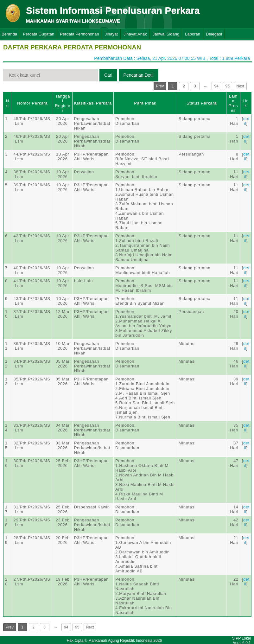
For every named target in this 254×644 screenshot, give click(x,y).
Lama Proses (233, 103)
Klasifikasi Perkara (93, 103)
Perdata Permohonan (79, 34)
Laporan (193, 34)
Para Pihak (145, 103)
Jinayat (111, 34)
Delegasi (214, 34)
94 (216, 86)
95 (228, 86)
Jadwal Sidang (166, 34)
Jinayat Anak (135, 34)
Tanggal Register (63, 103)
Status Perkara (202, 103)
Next (240, 86)
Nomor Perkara (32, 103)
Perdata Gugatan (38, 34)
